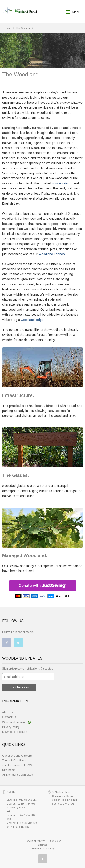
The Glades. (16, 475)
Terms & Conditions (15, 761)
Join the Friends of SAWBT (19, 765)
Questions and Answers (17, 756)
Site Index (8, 770)
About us (8, 712)
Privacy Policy (11, 727)
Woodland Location (14, 722)
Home (8, 28)
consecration (61, 183)
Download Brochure (15, 732)
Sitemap (42, 845)
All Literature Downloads (17, 775)
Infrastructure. (18, 395)
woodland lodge (32, 320)
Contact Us (9, 717)
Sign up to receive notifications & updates (28, 669)
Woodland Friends (52, 254)
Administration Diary (43, 849)
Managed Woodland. (25, 555)
